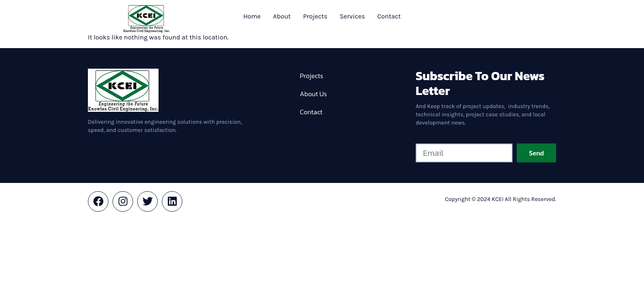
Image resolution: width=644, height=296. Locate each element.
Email (426, 138)
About (282, 16)
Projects (315, 16)
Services (352, 16)
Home (252, 16)
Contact (389, 16)
